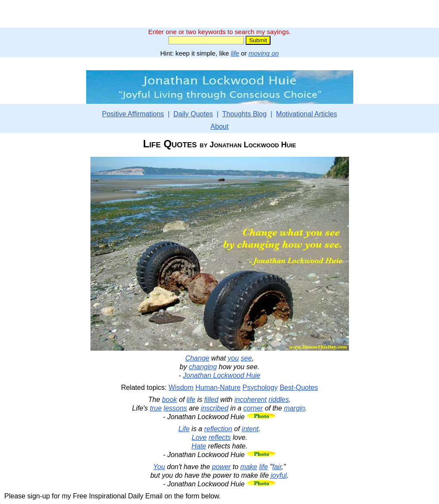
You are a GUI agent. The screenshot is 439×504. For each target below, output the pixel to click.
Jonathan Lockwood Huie (222, 375)
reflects (220, 437)
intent (250, 429)
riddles (279, 400)
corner (253, 408)
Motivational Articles (307, 114)
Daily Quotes (193, 114)
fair (277, 467)
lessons (175, 408)
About (220, 126)
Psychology (260, 387)
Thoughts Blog (244, 114)
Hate (199, 446)
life (235, 53)
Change (197, 358)
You (159, 467)
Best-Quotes (299, 387)
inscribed (215, 408)
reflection (218, 429)
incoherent (251, 400)
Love (199, 437)
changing (203, 367)
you (234, 358)
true (156, 408)
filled (211, 400)
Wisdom (181, 387)
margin (294, 408)
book (170, 400)
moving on (264, 53)
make (249, 467)
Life (184, 429)
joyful (279, 475)
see (246, 358)
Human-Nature (218, 387)
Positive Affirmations (133, 114)
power (221, 467)
